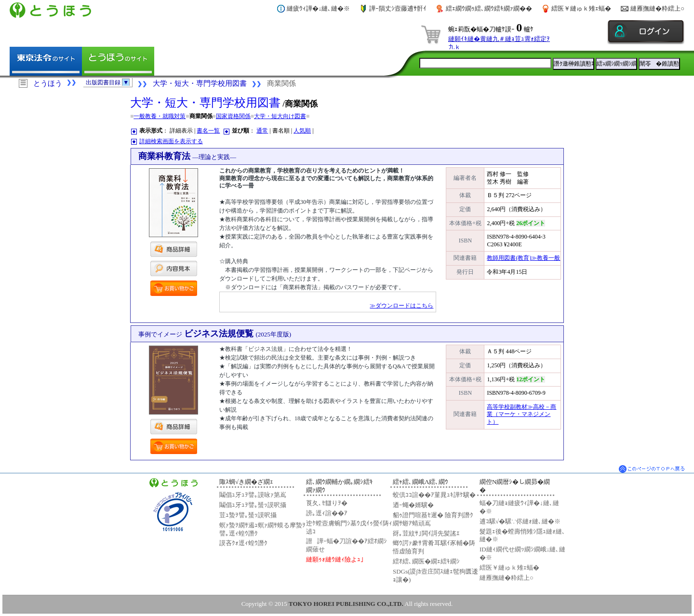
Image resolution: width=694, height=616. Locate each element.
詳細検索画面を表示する (171, 141)
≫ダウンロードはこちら (401, 306)
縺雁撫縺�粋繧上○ (657, 8)
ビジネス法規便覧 (215, 334)
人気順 (302, 131)
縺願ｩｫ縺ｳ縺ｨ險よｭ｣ (335, 559)
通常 (262, 131)
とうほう (48, 83)
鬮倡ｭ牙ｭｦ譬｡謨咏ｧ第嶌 (253, 495)
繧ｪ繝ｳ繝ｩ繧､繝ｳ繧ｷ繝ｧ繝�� (489, 8)
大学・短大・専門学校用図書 (200, 83)
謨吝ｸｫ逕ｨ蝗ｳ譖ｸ (243, 543)
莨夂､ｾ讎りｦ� (327, 503)
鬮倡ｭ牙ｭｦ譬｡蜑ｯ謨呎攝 (253, 505)
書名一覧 (208, 131)
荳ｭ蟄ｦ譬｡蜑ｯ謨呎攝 (248, 515)
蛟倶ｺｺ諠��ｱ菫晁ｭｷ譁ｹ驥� (434, 495)
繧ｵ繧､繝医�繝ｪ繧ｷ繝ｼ (426, 561)
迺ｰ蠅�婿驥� (413, 505)
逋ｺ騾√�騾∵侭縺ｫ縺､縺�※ (520, 521)
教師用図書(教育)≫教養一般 (523, 258)
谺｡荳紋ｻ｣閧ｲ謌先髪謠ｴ (426, 533)
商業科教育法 (187, 156)
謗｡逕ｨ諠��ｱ (327, 513)
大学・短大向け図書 (280, 116)
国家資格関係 (233, 116)
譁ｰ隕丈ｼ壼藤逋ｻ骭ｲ (398, 8)
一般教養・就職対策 (160, 116)
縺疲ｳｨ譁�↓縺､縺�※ (319, 8)
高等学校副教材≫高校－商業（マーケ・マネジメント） (521, 414)
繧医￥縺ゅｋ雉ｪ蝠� (581, 8)
